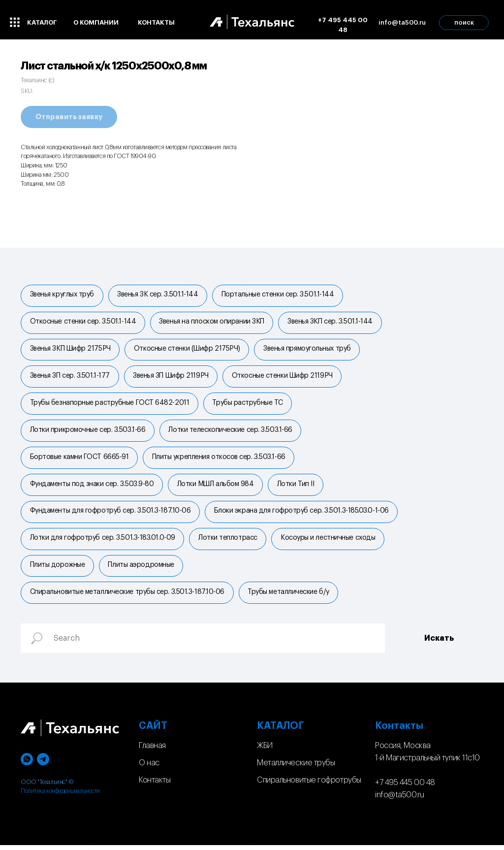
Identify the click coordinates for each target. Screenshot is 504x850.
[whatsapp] (27, 764)
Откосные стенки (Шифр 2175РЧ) (188, 350)
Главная (152, 751)
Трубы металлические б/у (289, 596)
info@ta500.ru (399, 799)
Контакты (155, 785)
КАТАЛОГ (281, 731)
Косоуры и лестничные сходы (329, 542)
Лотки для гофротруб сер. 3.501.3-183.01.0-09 (103, 542)
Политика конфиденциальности (60, 796)
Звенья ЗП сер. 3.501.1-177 (70, 377)
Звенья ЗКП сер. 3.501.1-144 (331, 323)
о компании (96, 22)
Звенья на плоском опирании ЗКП (213, 323)
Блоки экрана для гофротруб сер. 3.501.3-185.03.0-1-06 (302, 514)
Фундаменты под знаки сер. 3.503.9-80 (92, 487)
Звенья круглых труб (62, 295)
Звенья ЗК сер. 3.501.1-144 (158, 295)
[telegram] (43, 764)
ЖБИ (265, 751)
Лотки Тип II (297, 487)
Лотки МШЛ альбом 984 (216, 487)
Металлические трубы (296, 768)
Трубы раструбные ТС (248, 405)
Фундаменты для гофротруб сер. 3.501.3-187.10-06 (110, 514)
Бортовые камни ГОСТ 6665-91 (79, 459)
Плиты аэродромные (142, 569)
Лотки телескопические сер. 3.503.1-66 (231, 432)
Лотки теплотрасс (228, 542)
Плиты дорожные (58, 569)
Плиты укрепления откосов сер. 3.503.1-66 (219, 459)
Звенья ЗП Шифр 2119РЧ (171, 377)
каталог (42, 22)
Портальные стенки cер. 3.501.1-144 (279, 295)
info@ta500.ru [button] (402, 22)
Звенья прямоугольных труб (308, 350)
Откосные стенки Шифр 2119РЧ (283, 377)
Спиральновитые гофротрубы (309, 785)
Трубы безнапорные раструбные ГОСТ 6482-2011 (110, 405)
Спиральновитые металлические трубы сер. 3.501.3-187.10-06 (127, 596)
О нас (149, 768)
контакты (156, 22)
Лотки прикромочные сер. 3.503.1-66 (88, 432)
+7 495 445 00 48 (343, 25)
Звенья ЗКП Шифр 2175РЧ (70, 350)
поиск (464, 22)
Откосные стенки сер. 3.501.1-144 (83, 323)
